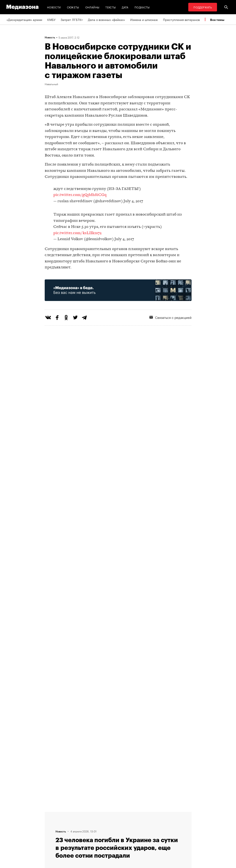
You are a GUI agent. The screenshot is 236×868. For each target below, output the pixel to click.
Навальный (51, 84)
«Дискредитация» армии (24, 19)
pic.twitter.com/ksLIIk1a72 (77, 233)
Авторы (74, 830)
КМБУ (51, 19)
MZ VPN (127, 830)
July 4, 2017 (133, 201)
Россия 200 (130, 838)
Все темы (217, 20)
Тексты (111, 7)
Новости (54, 7)
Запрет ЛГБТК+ (72, 19)
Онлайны (92, 7)
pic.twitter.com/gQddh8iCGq (80, 195)
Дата (125, 7)
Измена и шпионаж (144, 19)
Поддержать (203, 7)
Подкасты (142, 7)
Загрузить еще (118, 684)
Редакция (75, 814)
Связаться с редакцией (86, 822)
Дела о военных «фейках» (106, 19)
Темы (72, 838)
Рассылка (129, 822)
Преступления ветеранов (181, 19)
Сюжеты (73, 7)
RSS (127, 814)
